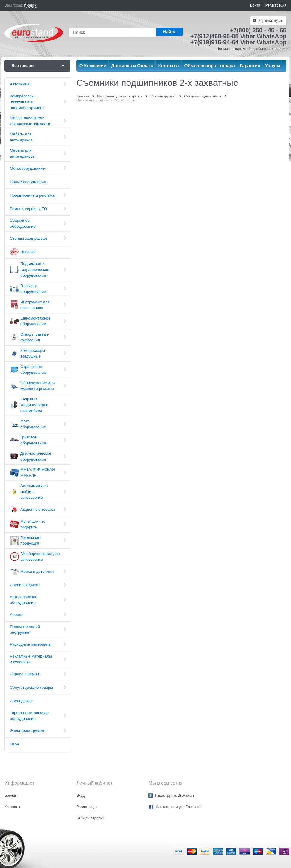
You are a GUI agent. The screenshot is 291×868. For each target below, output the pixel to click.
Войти (255, 5)
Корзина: (270, 21)
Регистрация (276, 5)
